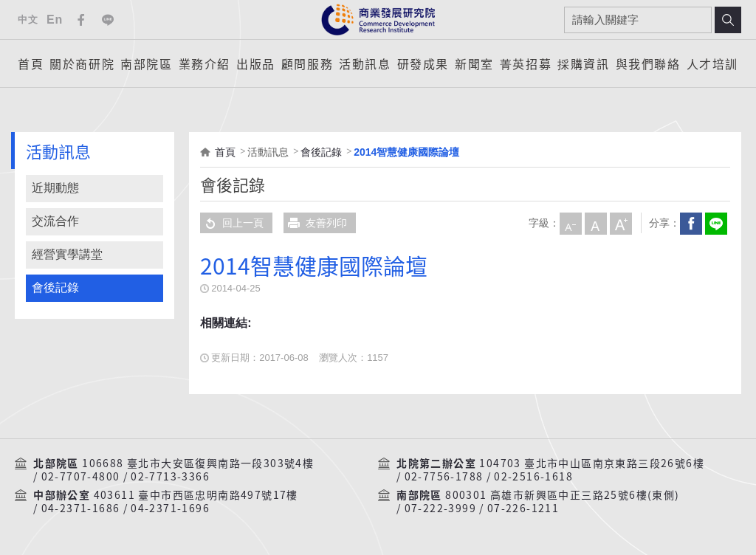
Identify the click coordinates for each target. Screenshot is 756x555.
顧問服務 (307, 63)
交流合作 (55, 221)
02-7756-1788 (444, 477)
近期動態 (55, 188)
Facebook (81, 20)
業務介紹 (205, 63)
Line (108, 20)
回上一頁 (232, 223)
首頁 (31, 63)
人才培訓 (712, 63)
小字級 (570, 223)
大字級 (620, 223)
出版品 (256, 63)
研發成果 (423, 63)
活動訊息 (365, 63)
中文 (28, 20)
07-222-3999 (440, 509)
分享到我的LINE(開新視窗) (715, 223)
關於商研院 (82, 63)
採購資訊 (583, 63)
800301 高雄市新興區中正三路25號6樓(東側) (562, 495)
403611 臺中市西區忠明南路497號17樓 (196, 495)
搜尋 (728, 20)
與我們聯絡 (648, 63)
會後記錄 (55, 287)
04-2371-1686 (81, 509)
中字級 (595, 223)
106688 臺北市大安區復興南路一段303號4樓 (198, 463)
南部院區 (146, 63)
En (55, 20)
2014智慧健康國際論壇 (406, 152)
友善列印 (315, 223)
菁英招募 (526, 63)
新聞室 (474, 63)
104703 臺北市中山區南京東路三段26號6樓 (592, 463)
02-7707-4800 (81, 477)
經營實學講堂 (67, 254)
